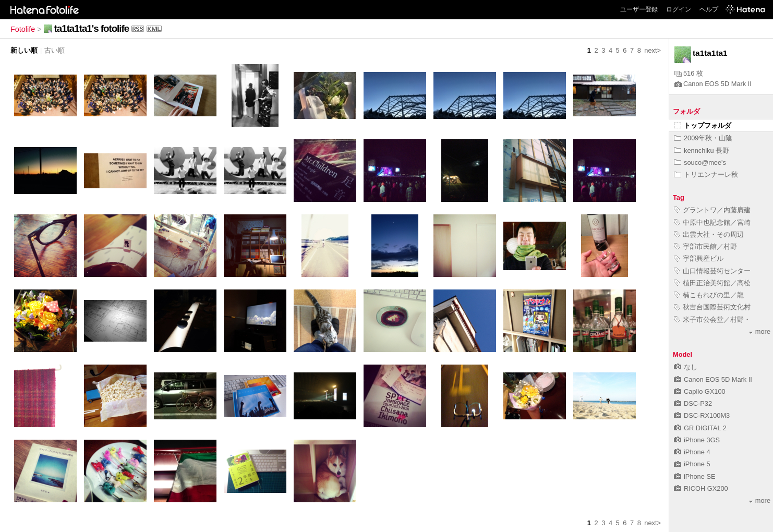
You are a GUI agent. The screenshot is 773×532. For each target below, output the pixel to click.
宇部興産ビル (699, 258)
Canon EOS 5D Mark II (713, 84)
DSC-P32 (693, 403)
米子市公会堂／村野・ (712, 319)
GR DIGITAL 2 (700, 428)
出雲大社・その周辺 (709, 234)
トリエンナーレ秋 (706, 174)
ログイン (679, 9)
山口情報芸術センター (712, 271)
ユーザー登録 (639, 9)
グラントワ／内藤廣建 (712, 210)
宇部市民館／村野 (705, 246)
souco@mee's (700, 162)
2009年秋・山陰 (703, 138)
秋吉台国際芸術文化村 (712, 307)
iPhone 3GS (697, 440)
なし (686, 367)
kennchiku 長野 (702, 150)
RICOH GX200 (701, 488)
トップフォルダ (703, 125)
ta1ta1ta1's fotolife (92, 28)
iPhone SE (695, 476)
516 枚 (689, 73)
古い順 (55, 50)
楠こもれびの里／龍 (709, 295)
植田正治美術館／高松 (712, 283)
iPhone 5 (692, 464)
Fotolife (23, 29)
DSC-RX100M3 (702, 415)
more (760, 331)
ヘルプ (709, 9)
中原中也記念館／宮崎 (712, 222)
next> (653, 50)
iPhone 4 (692, 452)
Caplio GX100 (700, 391)
